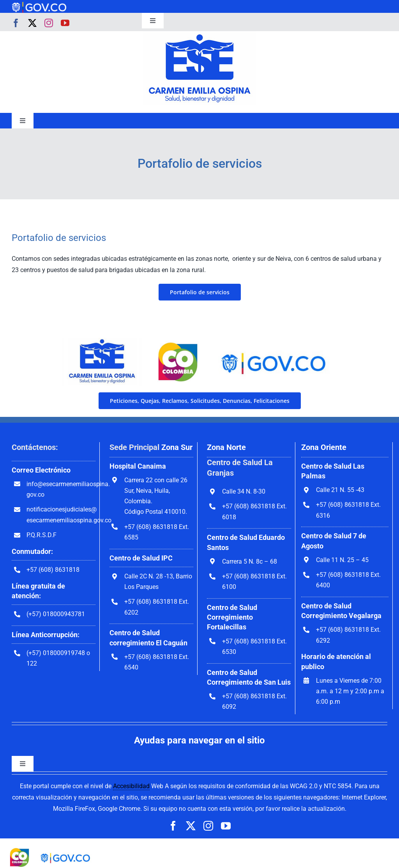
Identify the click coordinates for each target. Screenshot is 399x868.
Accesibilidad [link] (131, 786)
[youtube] (65, 23)
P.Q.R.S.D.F (41, 535)
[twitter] (32, 23)
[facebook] (16, 23)
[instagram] (49, 23)
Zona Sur (177, 447)
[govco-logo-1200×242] (39, 5)
